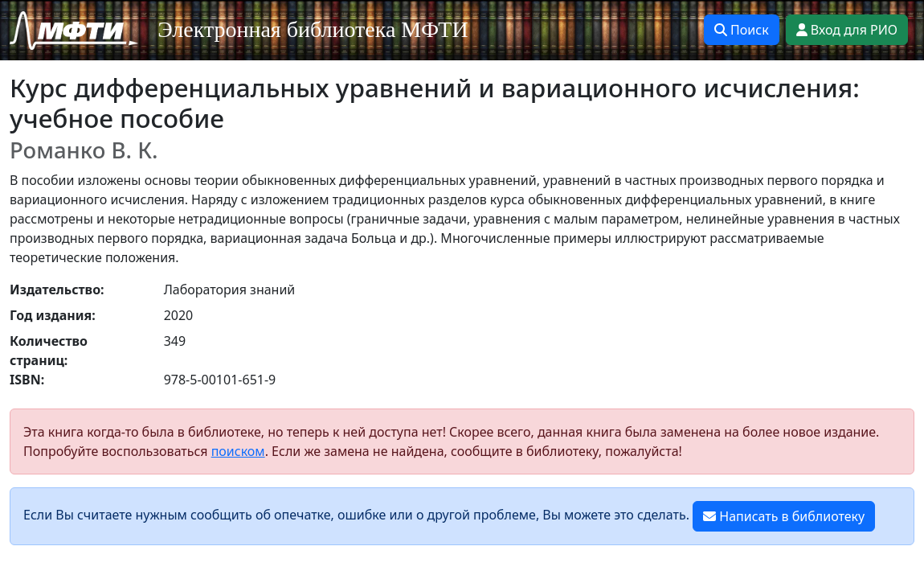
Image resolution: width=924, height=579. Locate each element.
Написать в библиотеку (784, 516)
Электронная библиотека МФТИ (313, 29)
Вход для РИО (847, 30)
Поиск (742, 30)
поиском (238, 451)
